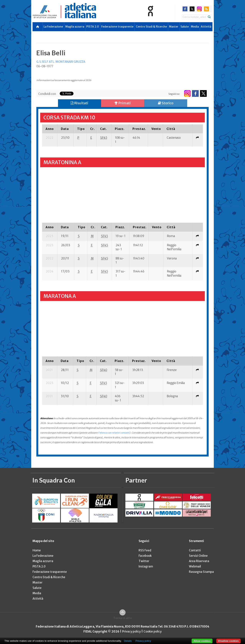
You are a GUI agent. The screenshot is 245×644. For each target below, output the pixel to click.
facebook (185, 9)
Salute (185, 27)
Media (195, 27)
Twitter (144, 561)
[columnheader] (50, 129)
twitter (192, 9)
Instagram (146, 566)
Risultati (79, 103)
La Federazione (53, 27)
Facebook (145, 556)
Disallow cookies (228, 641)
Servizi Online (198, 556)
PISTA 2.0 (93, 27)
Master (174, 27)
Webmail (195, 566)
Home (37, 550)
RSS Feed (145, 550)
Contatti (195, 550)
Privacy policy (131, 631)
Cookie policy (153, 631)
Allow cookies (202, 641)
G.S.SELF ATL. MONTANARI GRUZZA (61, 62)
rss (206, 9)
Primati (123, 103)
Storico (166, 103)
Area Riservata (199, 561)
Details (128, 641)
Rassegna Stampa (201, 572)
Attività (206, 27)
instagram (199, 9)
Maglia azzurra (75, 27)
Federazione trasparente (117, 27)
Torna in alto (123, 618)
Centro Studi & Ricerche (151, 27)
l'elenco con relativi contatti (114, 433)
